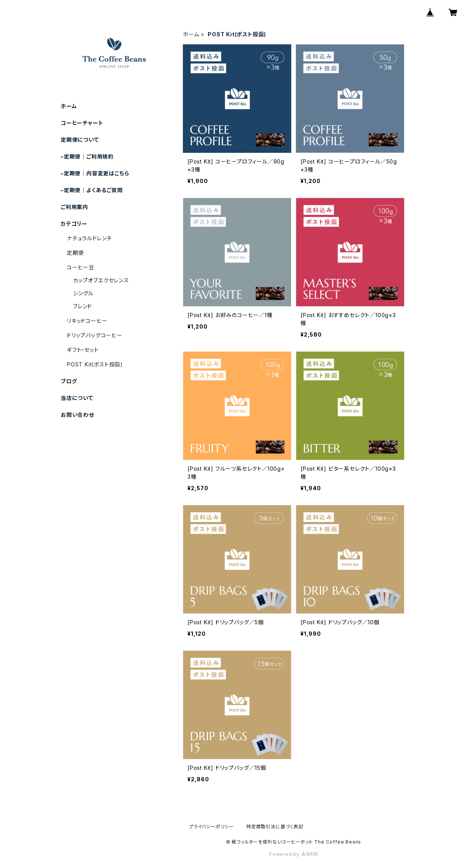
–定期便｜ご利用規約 (87, 156)
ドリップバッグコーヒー (95, 335)
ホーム (191, 34)
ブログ (69, 381)
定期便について (80, 140)
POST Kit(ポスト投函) (95, 364)
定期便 (75, 253)
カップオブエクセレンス (101, 280)
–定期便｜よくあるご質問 (92, 190)
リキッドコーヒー (87, 321)
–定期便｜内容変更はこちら (95, 173)
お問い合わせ (77, 415)
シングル (83, 293)
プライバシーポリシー (212, 827)
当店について (77, 398)
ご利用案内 (74, 207)
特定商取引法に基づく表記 (275, 827)
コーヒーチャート (82, 123)
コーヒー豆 (81, 267)
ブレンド (82, 306)
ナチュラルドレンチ (89, 238)
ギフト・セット (83, 350)
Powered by (294, 854)
